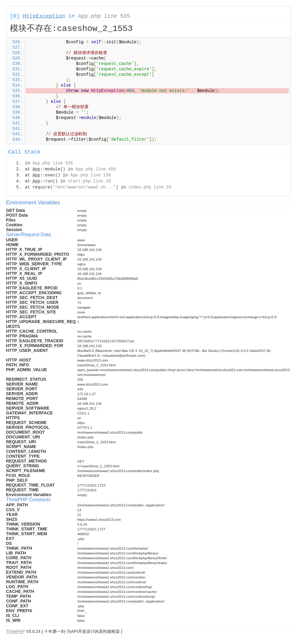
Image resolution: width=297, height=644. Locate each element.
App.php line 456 (95, 169)
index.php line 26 (150, 187)
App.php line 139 (90, 175)
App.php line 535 (104, 16)
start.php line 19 (89, 181)
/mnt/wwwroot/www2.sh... (84, 187)
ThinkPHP (15, 631)
